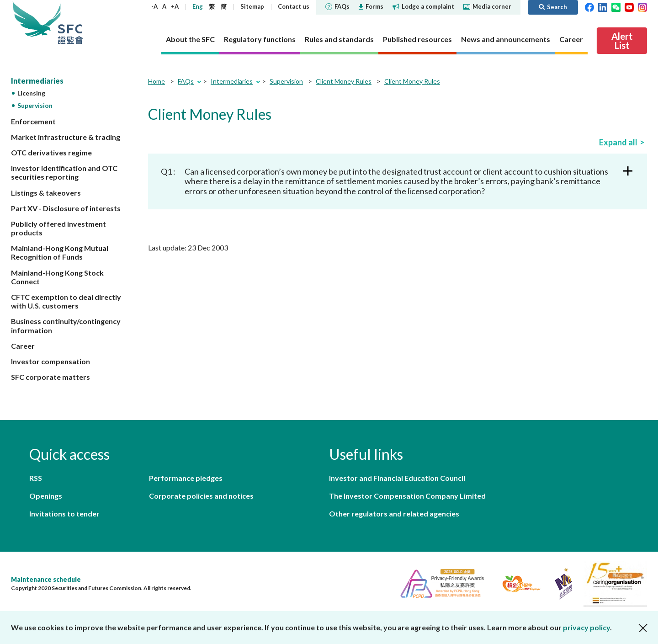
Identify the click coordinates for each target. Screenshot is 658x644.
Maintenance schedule (46, 579)
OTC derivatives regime (51, 152)
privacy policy (586, 627)
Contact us (294, 6)
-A (154, 6)
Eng (198, 6)
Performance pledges (186, 478)
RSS (36, 478)
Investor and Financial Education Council (397, 478)
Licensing (31, 93)
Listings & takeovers (46, 193)
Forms (371, 6)
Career (23, 346)
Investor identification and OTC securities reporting (64, 172)
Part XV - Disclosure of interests (66, 208)
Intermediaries (37, 81)
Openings (46, 496)
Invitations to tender (64, 514)
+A (175, 6)
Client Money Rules (344, 81)
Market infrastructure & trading (66, 137)
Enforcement (33, 121)
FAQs (337, 6)
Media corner (487, 6)
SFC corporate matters (50, 377)
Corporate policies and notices (201, 496)
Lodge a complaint (423, 6)
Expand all (618, 142)
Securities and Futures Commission (70, 23)
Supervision (35, 105)
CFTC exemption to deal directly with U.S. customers (66, 301)
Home (157, 81)
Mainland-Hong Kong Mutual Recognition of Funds (60, 252)
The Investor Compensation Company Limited (407, 496)
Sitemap (252, 6)
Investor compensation (50, 361)
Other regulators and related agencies (394, 514)
